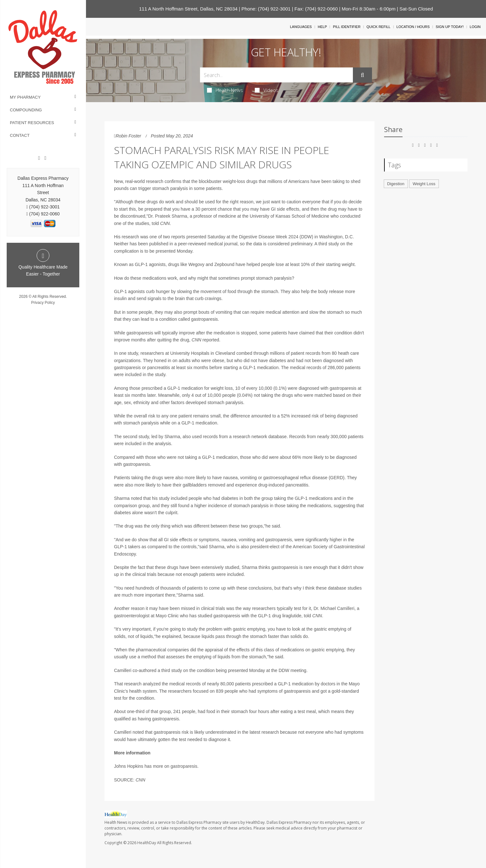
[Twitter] (45, 158)
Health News (225, 90)
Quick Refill (379, 27)
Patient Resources (32, 123)
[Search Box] (276, 75)
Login (475, 27)
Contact (20, 135)
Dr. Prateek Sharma (168, 216)
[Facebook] (39, 158)
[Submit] (362, 75)
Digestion (396, 184)
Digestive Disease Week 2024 (269, 237)
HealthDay (147, 843)
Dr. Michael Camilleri (334, 608)
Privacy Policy (43, 303)
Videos (267, 90)
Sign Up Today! (450, 27)
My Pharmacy (25, 97)
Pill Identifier (347, 27)
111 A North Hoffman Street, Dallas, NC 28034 (188, 9)
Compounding (26, 110)
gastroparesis (184, 766)
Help (322, 27)
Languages (301, 27)
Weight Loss (424, 184)
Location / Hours (413, 27)
